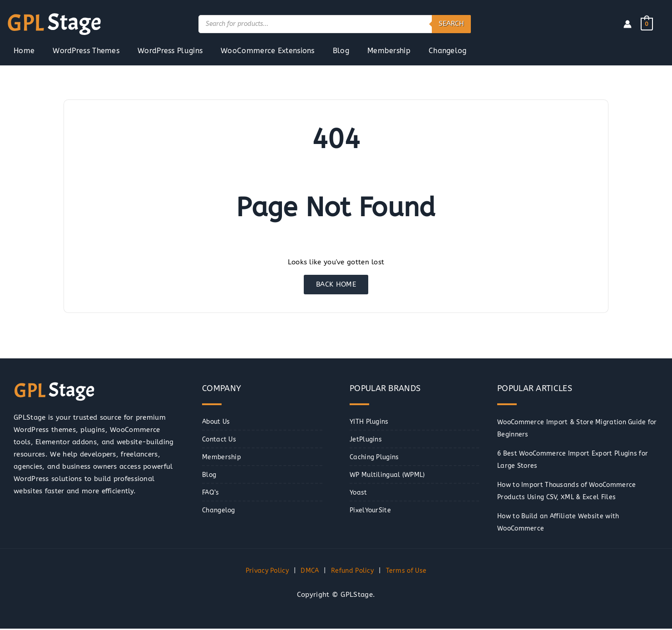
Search (451, 24)
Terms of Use (410, 571)
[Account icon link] (628, 24)
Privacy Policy (264, 571)
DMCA (309, 571)
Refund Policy (354, 571)
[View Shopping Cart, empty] (647, 24)
